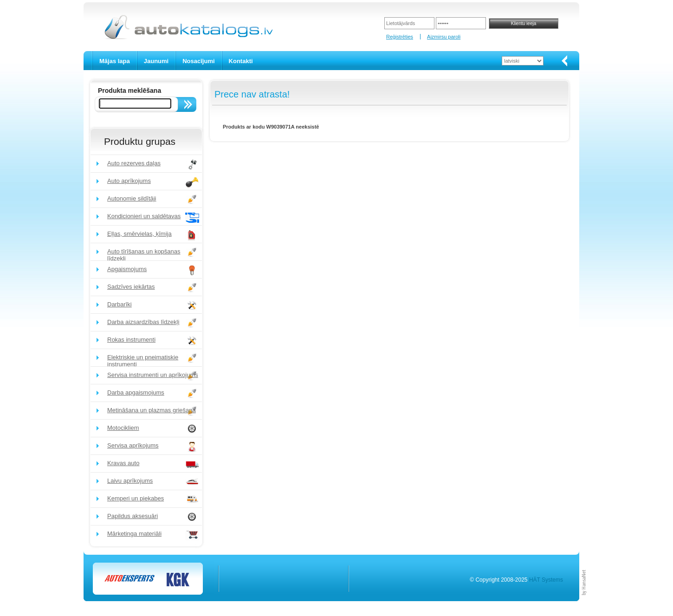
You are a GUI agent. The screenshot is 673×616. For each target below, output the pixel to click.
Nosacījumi (198, 61)
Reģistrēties (400, 37)
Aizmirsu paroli (444, 37)
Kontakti (241, 61)
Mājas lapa (115, 61)
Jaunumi (156, 61)
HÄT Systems (546, 580)
